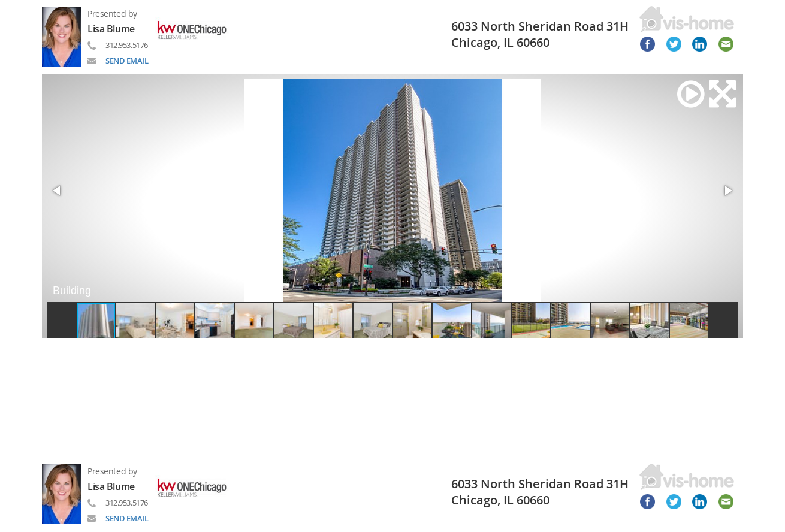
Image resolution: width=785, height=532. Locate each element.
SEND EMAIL (127, 61)
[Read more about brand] (196, 29)
